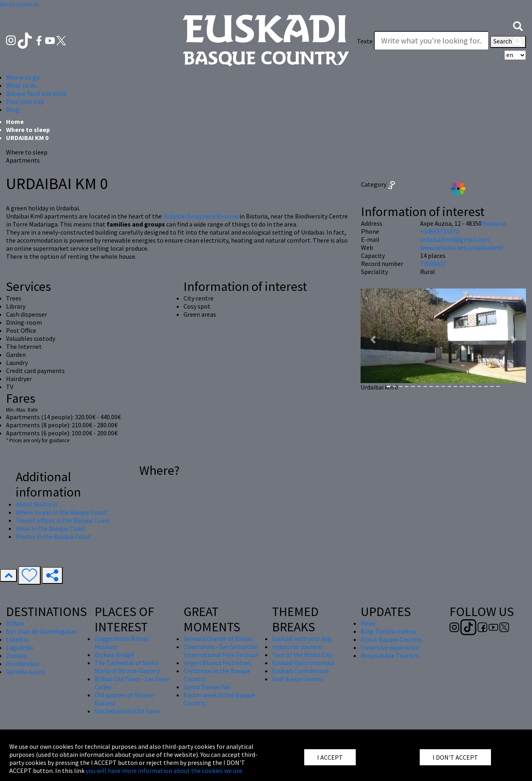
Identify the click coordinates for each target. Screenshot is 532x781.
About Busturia (36, 504)
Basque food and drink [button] (36, 93)
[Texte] (431, 41)
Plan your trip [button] (25, 101)
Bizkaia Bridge (114, 655)
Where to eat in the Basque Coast (61, 512)
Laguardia (20, 647)
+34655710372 (440, 231)
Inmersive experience (390, 647)
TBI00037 (433, 264)
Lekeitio (17, 639)
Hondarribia (23, 664)
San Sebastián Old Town (128, 711)
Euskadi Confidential (300, 671)
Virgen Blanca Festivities (217, 663)
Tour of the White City (302, 655)
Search (508, 42)
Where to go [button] (23, 77)
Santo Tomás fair (207, 687)
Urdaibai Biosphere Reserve (201, 216)
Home (15, 122)
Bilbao (15, 623)
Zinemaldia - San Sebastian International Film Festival (221, 651)
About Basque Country (391, 639)
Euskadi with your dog (302, 639)
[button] (518, 25)
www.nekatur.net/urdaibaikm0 (462, 247)
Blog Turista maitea (388, 631)
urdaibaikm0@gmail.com (455, 239)
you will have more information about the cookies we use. (165, 771)
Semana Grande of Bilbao (218, 639)
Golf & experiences (298, 679)
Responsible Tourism (390, 655)
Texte (365, 41)
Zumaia (16, 655)
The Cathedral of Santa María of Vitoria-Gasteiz (127, 667)
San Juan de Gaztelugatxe (41, 631)
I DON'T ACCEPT (455, 757)
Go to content (20, 4)
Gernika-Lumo (26, 672)
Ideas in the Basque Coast (51, 528)
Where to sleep (28, 130)
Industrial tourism (297, 647)
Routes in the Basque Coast (53, 536)
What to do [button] (21, 85)
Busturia (495, 223)
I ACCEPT (330, 757)
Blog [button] (13, 109)
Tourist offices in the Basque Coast (63, 520)
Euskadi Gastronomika (303, 663)
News (368, 623)
